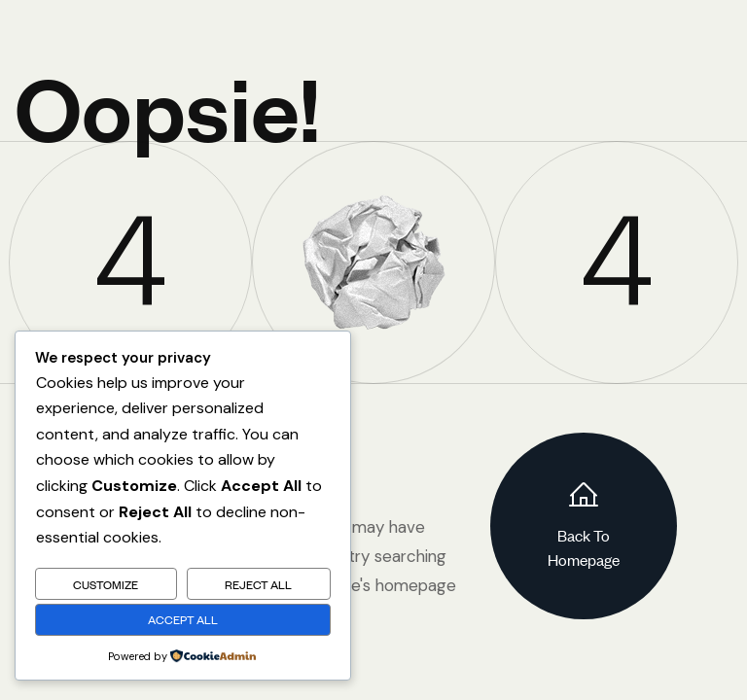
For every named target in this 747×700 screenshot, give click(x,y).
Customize (106, 584)
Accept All (183, 619)
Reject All (258, 584)
